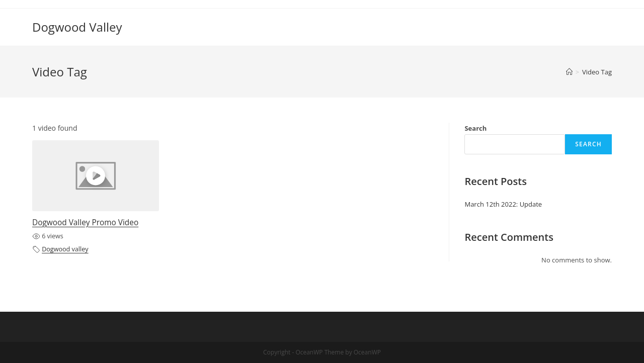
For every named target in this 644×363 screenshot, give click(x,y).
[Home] (569, 72)
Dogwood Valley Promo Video (85, 222)
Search (475, 128)
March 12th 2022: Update (503, 204)
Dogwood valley (65, 249)
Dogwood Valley (77, 27)
